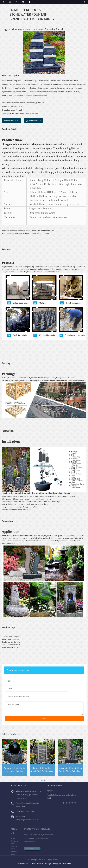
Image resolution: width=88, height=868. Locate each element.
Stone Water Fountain (28, 14)
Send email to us (12, 121)
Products (32, 10)
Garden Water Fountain (10, 639)
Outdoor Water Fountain (11, 645)
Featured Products (37, 864)
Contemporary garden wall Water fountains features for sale (28, 233)
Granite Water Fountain (30, 19)
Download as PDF (34, 121)
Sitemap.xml (57, 864)
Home (14, 10)
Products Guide (23, 864)
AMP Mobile (67, 864)
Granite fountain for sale (11, 642)
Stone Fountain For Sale (11, 647)
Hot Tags (48, 864)
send (44, 718)
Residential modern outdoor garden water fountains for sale (31, 231)
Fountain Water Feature (10, 637)
